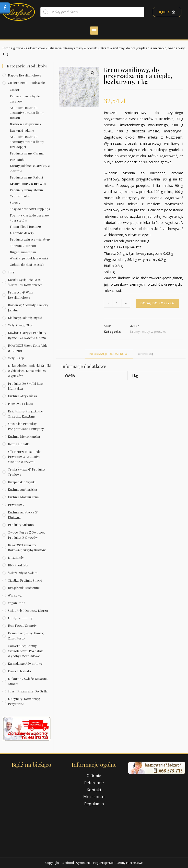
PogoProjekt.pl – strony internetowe (118, 863)
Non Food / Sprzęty (22, 625)
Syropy (15, 202)
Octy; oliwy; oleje (20, 325)
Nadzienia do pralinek (26, 124)
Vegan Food (17, 603)
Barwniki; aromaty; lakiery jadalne (28, 307)
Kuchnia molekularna (23, 497)
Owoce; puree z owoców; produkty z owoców (26, 535)
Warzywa (15, 595)
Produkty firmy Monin (26, 190)
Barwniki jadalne (22, 130)
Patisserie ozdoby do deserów (25, 99)
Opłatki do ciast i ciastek (27, 264)
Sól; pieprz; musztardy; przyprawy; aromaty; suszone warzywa (25, 456)
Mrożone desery (22, 233)
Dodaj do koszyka (157, 303)
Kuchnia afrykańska (22, 396)
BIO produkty (18, 565)
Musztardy (16, 557)
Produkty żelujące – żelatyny (30, 239)
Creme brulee (20, 196)
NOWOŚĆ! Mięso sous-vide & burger (28, 348)
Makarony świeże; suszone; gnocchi (28, 681)
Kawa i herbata (19, 671)
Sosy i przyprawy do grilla (28, 691)
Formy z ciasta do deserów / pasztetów (30, 218)
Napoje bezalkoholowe (24, 75)
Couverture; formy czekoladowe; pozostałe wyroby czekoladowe (26, 651)
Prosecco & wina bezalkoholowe (21, 295)
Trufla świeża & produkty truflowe (27, 472)
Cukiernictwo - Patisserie (45, 48)
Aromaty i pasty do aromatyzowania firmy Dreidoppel (27, 142)
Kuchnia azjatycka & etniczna (23, 514)
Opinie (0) (145, 354)
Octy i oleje (16, 358)
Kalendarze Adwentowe (25, 663)
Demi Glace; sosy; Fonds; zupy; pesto (26, 636)
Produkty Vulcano (21, 525)
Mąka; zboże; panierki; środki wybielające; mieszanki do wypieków (29, 371)
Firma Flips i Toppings (26, 226)
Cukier (15, 90)
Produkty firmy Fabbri (26, 177)
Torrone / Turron (23, 246)
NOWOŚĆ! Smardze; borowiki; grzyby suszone (27, 547)
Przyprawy (16, 504)
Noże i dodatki (19, 444)
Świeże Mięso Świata (23, 573)
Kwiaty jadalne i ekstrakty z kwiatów (30, 168)
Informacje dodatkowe (109, 354)
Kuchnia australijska (22, 489)
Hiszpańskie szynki (22, 482)
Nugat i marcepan (23, 252)
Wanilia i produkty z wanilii (29, 258)
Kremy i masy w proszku (84, 48)
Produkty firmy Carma (27, 153)
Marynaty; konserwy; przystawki (24, 701)
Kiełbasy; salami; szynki (25, 317)
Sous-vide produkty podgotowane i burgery (26, 426)
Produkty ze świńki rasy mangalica (26, 386)
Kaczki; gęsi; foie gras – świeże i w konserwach (25, 282)
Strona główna (13, 48)
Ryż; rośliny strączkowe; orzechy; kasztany (26, 414)
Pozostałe (17, 159)
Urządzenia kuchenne (24, 588)
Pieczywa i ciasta (20, 403)
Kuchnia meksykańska (24, 436)
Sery (11, 272)
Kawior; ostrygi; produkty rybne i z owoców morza (27, 335)
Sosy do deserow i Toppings (30, 209)
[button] (94, 31)
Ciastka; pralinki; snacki (25, 580)
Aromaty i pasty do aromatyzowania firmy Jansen (27, 112)
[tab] (109, 354)
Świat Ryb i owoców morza (28, 610)
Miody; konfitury (20, 618)
